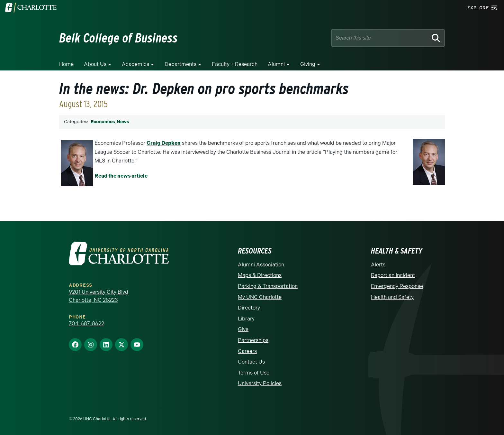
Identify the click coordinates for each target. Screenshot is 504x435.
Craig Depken (164, 143)
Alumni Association (261, 265)
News (123, 122)
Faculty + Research (235, 64)
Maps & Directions (260, 275)
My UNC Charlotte (260, 297)
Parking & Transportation (268, 286)
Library (246, 319)
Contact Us (251, 362)
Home (66, 64)
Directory (249, 308)
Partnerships (253, 340)
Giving (308, 64)
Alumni (276, 64)
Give (243, 329)
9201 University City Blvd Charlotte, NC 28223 (99, 296)
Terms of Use (254, 373)
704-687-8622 (86, 324)
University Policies (260, 383)
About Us (95, 64)
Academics (135, 64)
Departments (180, 64)
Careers (247, 351)
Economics (103, 122)
